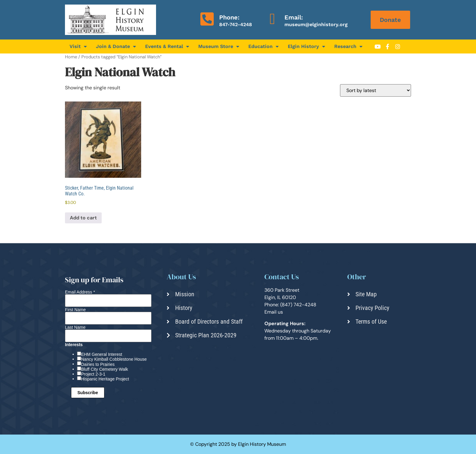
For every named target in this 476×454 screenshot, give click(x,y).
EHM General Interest (102, 354)
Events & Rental (167, 46)
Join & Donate (116, 46)
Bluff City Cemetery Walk (105, 369)
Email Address (80, 292)
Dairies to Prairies (98, 364)
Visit (78, 46)
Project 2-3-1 (93, 374)
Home (71, 57)
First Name (75, 310)
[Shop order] (376, 90)
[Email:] (272, 19)
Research (348, 46)
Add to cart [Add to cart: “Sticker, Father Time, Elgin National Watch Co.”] (83, 218)
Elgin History (306, 46)
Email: (294, 17)
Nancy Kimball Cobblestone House (114, 359)
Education (263, 46)
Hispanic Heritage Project (105, 379)
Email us (274, 312)
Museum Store (219, 46)
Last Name (75, 327)
